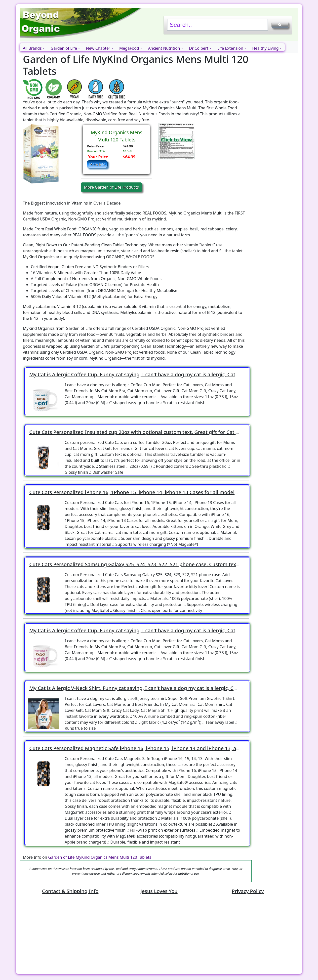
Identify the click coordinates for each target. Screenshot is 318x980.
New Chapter (98, 48)
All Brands (32, 48)
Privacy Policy (248, 891)
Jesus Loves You (159, 891)
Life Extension (230, 48)
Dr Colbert (199, 48)
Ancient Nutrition (164, 48)
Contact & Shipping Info (70, 891)
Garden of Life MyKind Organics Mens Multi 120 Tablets (100, 857)
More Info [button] (97, 164)
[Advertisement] (159, 935)
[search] (217, 25)
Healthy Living (265, 48)
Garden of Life (64, 48)
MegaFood (129, 48)
